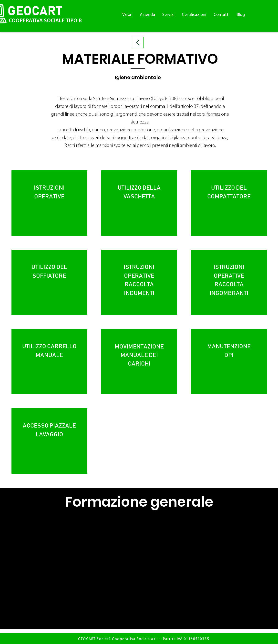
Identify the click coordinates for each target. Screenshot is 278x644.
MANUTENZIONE (229, 347)
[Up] (138, 43)
